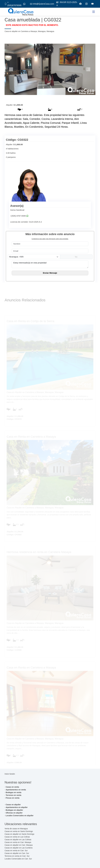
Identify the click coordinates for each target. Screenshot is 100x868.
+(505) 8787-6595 (18, 216)
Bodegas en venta (14, 792)
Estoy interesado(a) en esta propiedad (50, 264)
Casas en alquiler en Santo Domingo (19, 834)
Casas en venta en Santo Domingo (19, 831)
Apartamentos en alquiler (17, 807)
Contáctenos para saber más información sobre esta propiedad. (50, 239)
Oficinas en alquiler (14, 813)
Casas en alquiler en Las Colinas (18, 840)
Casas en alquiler (13, 805)
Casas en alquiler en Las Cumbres (19, 848)
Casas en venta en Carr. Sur (16, 851)
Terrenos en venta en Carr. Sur (17, 856)
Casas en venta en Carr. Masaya (18, 842)
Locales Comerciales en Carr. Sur (18, 859)
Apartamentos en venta (16, 790)
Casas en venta (12, 787)
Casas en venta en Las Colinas (17, 837)
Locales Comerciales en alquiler (20, 816)
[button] (11, 69)
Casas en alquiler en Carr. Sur (17, 853)
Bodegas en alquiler (14, 810)
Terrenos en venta (14, 795)
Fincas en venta (13, 798)
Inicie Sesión (10, 774)
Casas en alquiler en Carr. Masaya (19, 845)
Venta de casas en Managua (16, 829)
